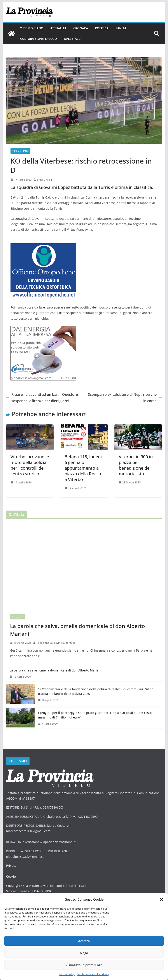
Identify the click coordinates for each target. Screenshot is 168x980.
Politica (102, 28)
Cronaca (81, 28)
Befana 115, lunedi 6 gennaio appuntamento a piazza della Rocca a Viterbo (83, 468)
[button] (161, 900)
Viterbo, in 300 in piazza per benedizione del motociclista (136, 465)
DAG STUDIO (43, 891)
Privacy (11, 866)
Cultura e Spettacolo (38, 39)
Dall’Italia (73, 39)
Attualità (58, 28)
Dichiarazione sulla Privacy (93, 974)
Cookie (11, 876)
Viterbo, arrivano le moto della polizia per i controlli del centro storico (30, 465)
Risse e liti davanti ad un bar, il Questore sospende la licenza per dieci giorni (42, 398)
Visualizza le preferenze (84, 965)
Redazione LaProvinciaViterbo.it (56, 643)
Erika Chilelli (44, 180)
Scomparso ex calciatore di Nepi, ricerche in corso (125, 398)
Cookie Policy (67, 974)
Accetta (84, 941)
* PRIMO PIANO (32, 28)
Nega (84, 953)
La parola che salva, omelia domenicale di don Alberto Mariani (78, 630)
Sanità (121, 28)
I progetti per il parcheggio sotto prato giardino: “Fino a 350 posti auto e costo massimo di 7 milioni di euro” (95, 715)
